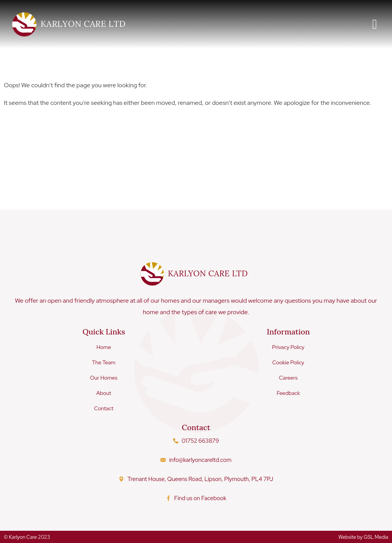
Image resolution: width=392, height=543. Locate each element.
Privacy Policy (288, 347)
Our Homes (104, 377)
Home (104, 347)
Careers (288, 377)
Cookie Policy (288, 362)
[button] (375, 24)
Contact (104, 408)
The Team (104, 362)
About (104, 393)
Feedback (288, 393)
